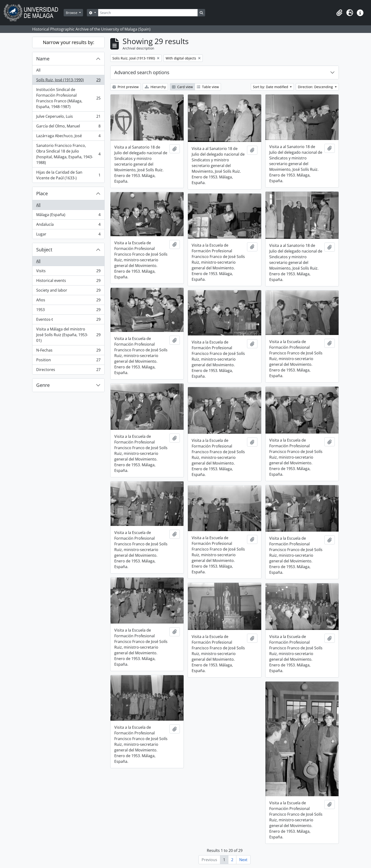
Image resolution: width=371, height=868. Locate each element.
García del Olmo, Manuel (68, 127)
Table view (208, 87)
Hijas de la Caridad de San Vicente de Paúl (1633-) (68, 175)
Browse (72, 13)
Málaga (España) (68, 216)
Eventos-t (68, 320)
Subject (44, 250)
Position (68, 361)
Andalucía (68, 225)
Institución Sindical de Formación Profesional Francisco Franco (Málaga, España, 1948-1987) (68, 98)
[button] (339, 13)
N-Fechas (68, 351)
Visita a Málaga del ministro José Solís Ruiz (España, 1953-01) (68, 335)
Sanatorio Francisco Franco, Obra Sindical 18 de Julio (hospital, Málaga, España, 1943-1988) (68, 154)
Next (243, 860)
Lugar (68, 235)
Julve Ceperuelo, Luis (68, 117)
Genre (43, 385)
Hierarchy (155, 87)
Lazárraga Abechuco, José (68, 137)
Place (42, 193)
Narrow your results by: (68, 42)
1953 (68, 311)
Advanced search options (142, 72)
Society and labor (68, 291)
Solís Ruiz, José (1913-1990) (68, 81)
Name (43, 59)
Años (68, 301)
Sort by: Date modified (271, 87)
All (38, 70)
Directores (68, 371)
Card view (182, 87)
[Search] (148, 13)
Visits (68, 272)
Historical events (68, 282)
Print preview (126, 87)
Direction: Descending (316, 87)
